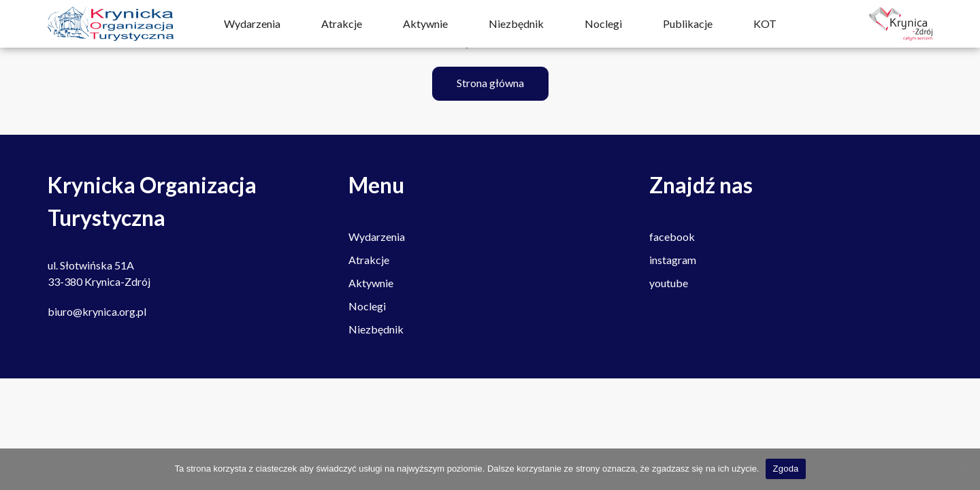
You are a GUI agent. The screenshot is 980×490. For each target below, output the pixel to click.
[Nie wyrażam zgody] (963, 469)
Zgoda (785, 469)
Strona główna (490, 83)
